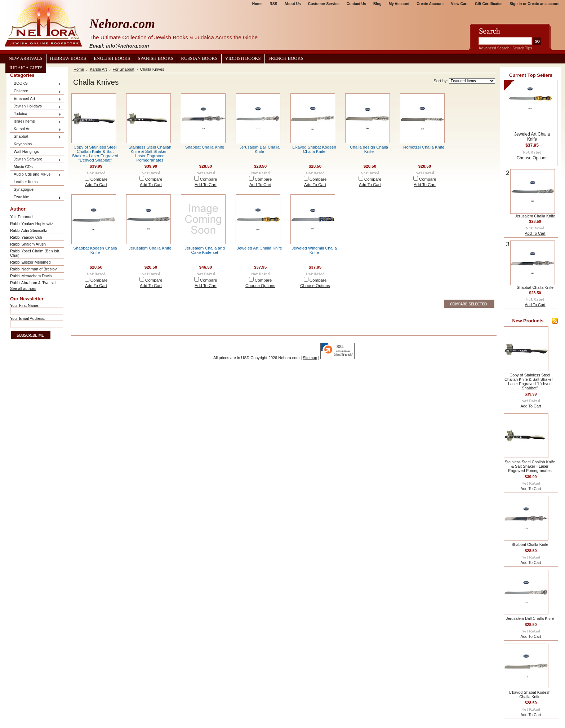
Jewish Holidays (36, 107)
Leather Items (26, 182)
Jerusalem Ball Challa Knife (259, 149)
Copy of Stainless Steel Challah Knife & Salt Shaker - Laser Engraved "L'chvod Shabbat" (95, 154)
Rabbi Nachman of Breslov (33, 269)
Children (36, 91)
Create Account (430, 4)
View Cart (459, 4)
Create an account (544, 4)
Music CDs (23, 167)
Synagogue (24, 189)
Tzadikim (36, 197)
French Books (286, 58)
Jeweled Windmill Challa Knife (314, 250)
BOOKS (36, 84)
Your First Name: (25, 305)
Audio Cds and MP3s (36, 175)
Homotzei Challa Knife (424, 147)
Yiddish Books (243, 58)
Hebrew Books (68, 58)
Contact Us (356, 4)
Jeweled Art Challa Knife (259, 248)
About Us (292, 4)
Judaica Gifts (26, 68)
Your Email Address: (28, 318)
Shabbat (36, 137)
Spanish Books (155, 58)
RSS (273, 4)
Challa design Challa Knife (369, 149)
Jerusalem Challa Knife (150, 248)
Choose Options (260, 286)
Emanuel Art (36, 99)
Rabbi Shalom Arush (28, 244)
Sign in (516, 4)
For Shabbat (124, 69)
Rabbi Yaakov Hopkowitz (32, 224)
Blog (377, 4)
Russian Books (199, 58)
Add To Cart (96, 185)
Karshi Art (36, 129)
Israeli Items (36, 122)
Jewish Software (36, 160)
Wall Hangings (26, 151)
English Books (112, 58)
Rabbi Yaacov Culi (26, 237)
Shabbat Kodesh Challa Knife (95, 250)
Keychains (23, 144)
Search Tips (522, 48)
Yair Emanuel (22, 217)
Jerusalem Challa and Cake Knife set (205, 250)
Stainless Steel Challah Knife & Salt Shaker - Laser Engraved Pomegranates (150, 154)
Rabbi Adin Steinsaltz (29, 230)
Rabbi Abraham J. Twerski (33, 283)
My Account (399, 4)
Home (257, 4)
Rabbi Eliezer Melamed (30, 262)
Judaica (36, 114)
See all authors (23, 288)
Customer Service (324, 4)
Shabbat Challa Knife (205, 147)
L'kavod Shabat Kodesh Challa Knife (314, 149)
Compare (99, 179)
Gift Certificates (489, 4)
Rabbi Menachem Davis (31, 276)
